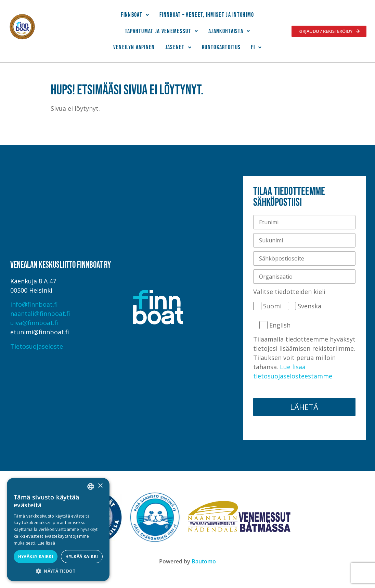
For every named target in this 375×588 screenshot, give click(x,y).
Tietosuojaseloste (37, 346)
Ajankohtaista (229, 31)
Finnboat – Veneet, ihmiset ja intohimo (207, 15)
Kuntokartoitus (221, 47)
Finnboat (135, 15)
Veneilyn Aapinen (134, 47)
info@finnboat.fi (34, 304)
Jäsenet (178, 47)
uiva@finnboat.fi (34, 323)
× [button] (100, 486)
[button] (135, 15)
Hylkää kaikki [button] (82, 556)
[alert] (58, 530)
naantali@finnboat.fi (40, 313)
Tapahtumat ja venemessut (162, 31)
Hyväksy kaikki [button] (36, 556)
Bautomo (204, 561)
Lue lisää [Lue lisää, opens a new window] (47, 543)
